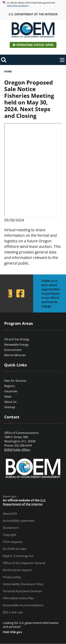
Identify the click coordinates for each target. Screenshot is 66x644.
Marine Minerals (15, 355)
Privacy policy (12, 577)
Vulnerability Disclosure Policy (23, 584)
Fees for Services (15, 381)
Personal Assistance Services (22, 591)
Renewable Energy (16, 345)
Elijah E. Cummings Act (18, 556)
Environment (13, 350)
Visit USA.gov (12, 632)
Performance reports (17, 570)
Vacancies (11, 391)
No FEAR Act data (15, 549)
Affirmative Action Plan (18, 598)
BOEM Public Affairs (17, 450)
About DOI (10, 514)
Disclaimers (11, 528)
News (8, 397)
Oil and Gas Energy (17, 339)
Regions (10, 386)
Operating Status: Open (35, 45)
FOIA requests (13, 542)
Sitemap (10, 407)
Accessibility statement (19, 521)
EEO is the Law (13, 612)
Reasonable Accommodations (23, 605)
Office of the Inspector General (24, 563)
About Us (10, 402)
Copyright (10, 535)
